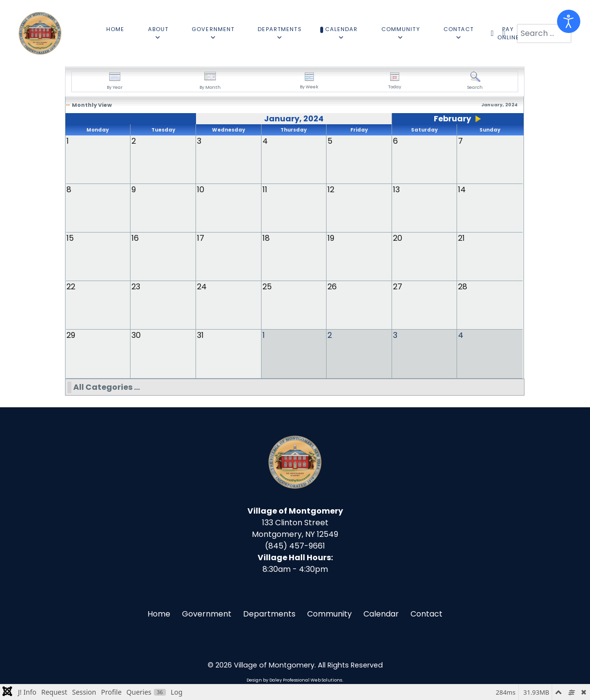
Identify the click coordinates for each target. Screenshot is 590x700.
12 (331, 190)
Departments (269, 613)
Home (159, 613)
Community (329, 613)
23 (136, 287)
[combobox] (544, 33)
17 (201, 238)
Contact (426, 613)
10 (201, 190)
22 (71, 287)
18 (266, 238)
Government (207, 613)
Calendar (381, 613)
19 (331, 238)
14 (462, 190)
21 (461, 238)
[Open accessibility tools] (569, 21)
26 (332, 287)
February (452, 119)
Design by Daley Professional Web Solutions (294, 680)
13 (396, 190)
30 (136, 335)
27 (398, 287)
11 (265, 190)
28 (463, 287)
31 (200, 335)
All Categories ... (107, 387)
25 (267, 287)
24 (202, 287)
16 (135, 238)
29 (71, 335)
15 (70, 238)
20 (398, 238)
